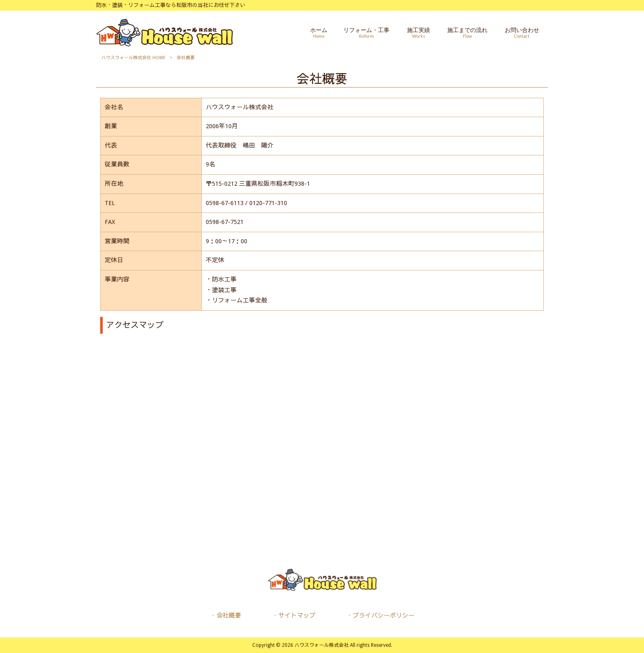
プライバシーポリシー (384, 616)
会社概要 (229, 616)
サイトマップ (297, 616)
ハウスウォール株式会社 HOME (133, 58)
